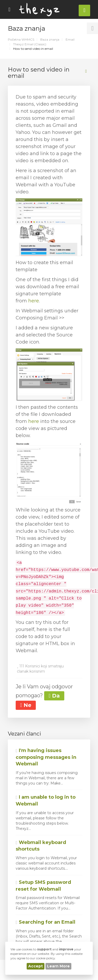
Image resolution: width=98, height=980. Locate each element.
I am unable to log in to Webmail (46, 801)
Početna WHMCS (21, 39)
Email (70, 39)
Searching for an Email (45, 922)
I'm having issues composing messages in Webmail (46, 757)
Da (54, 696)
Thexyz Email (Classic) (30, 44)
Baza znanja (50, 39)
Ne (26, 705)
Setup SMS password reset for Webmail (43, 886)
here (34, 301)
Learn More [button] (58, 966)
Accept (36, 966)
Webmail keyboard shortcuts (41, 846)
